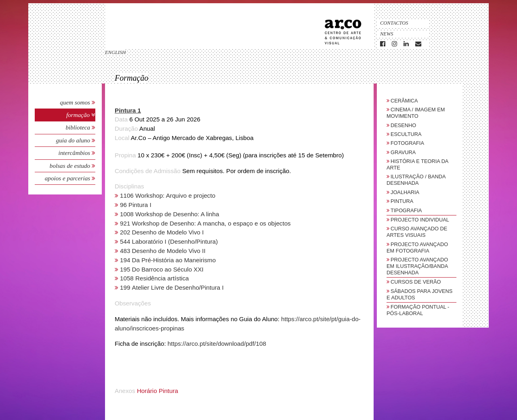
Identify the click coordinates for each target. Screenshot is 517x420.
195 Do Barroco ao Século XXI (162, 269)
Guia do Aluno (73, 140)
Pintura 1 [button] (128, 110)
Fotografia (407, 143)
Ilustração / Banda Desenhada (416, 180)
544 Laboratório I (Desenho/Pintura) (169, 241)
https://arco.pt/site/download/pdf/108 (217, 344)
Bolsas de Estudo (71, 166)
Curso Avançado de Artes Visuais (417, 232)
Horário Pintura (158, 391)
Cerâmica (404, 101)
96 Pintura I (136, 205)
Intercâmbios (75, 153)
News (387, 34)
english (115, 52)
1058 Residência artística (154, 278)
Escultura (406, 134)
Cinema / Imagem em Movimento (416, 113)
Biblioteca (79, 127)
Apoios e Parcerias (68, 178)
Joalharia (405, 192)
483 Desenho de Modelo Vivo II (163, 251)
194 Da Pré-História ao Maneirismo (168, 260)
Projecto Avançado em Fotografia (417, 248)
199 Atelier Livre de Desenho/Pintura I (172, 287)
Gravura (403, 152)
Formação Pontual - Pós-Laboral (418, 310)
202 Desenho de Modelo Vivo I (162, 232)
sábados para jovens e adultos (419, 294)
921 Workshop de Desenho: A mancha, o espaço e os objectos (205, 223)
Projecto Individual (420, 220)
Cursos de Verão (416, 282)
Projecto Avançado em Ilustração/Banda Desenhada (417, 266)
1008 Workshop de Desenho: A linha (169, 214)
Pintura (402, 201)
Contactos (394, 23)
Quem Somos (75, 102)
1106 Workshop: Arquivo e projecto (168, 195)
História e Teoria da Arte (417, 164)
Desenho (403, 125)
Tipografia (406, 210)
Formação (79, 115)
